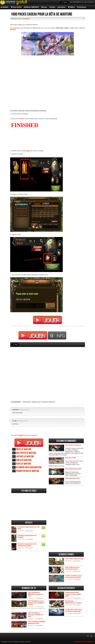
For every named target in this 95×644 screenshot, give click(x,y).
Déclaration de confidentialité (84, 642)
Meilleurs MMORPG (31, 7)
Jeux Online (17, 7)
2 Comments (39, 598)
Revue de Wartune (24, 464)
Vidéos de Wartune (24, 460)
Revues (44, 7)
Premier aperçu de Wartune (28, 471)
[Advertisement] (48, 370)
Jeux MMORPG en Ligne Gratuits (82, 2)
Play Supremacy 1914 (73, 478)
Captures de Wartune (25, 457)
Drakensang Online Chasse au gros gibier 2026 (73, 594)
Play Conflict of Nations (73, 445)
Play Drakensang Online (73, 469)
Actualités (4, 7)
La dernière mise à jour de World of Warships (74, 610)
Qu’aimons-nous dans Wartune (29, 467)
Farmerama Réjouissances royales (73, 602)
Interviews (61, 7)
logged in (22, 435)
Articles (52, 7)
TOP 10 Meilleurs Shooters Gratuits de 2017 (35, 615)
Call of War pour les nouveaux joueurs (72, 568)
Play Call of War (71, 458)
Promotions (82, 7)
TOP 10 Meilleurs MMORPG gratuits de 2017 (36, 594)
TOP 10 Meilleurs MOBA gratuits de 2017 (37, 622)
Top (91, 636)
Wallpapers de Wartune (26, 453)
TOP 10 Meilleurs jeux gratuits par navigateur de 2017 (36, 603)
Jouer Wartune (29, 443)
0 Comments (29, 531)
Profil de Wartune (24, 449)
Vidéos (72, 7)
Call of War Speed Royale (74, 559)
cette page (26, 151)
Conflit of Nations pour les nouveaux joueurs (74, 577)
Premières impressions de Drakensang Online (27, 545)
